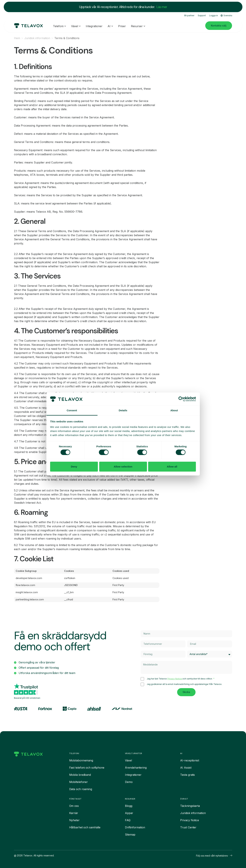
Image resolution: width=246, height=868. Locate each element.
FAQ (128, 820)
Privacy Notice (175, 679)
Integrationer (133, 775)
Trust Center (188, 827)
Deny (74, 467)
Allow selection (123, 467)
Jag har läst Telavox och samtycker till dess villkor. (180, 679)
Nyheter (74, 820)
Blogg (129, 806)
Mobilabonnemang (81, 760)
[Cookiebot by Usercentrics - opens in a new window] (181, 399)
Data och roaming (81, 789)
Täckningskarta (190, 806)
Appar (129, 813)
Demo (129, 782)
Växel (128, 760)
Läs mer (162, 7)
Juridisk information (37, 38)
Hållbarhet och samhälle (85, 827)
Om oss (74, 806)
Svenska (226, 15)
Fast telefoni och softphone (87, 768)
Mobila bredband (80, 775)
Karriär (74, 813)
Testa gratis (188, 775)
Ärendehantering (136, 768)
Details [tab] (123, 410)
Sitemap (130, 835)
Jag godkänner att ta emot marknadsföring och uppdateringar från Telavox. (184, 685)
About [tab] (174, 410)
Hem (17, 38)
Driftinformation (135, 827)
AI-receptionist (190, 760)
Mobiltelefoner (79, 782)
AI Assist (186, 768)
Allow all (172, 467)
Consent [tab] (72, 410)
